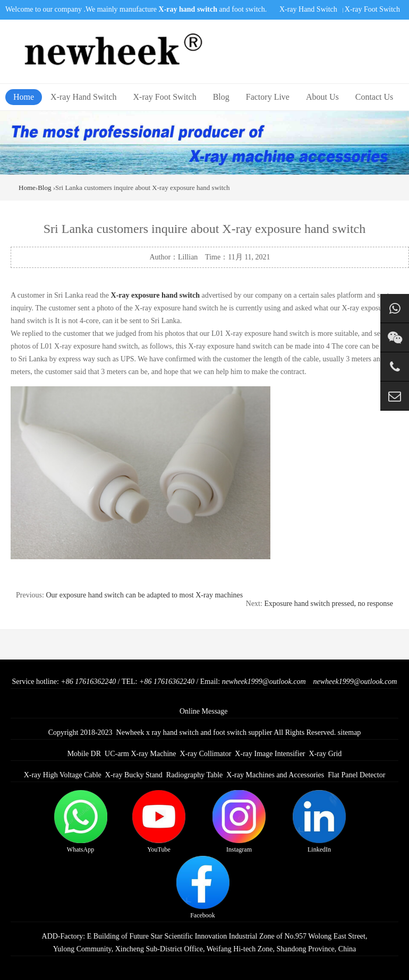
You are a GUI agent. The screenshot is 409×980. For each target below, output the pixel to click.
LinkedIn (319, 822)
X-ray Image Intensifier (270, 754)
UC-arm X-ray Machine (140, 754)
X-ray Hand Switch (308, 9)
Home (24, 97)
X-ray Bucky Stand (134, 775)
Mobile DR (84, 754)
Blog (221, 97)
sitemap (350, 732)
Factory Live (268, 97)
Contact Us (374, 97)
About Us (322, 97)
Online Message (204, 711)
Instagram (239, 822)
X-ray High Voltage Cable (63, 775)
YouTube (159, 822)
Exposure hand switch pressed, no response (329, 604)
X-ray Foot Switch (372, 9)
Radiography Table (194, 775)
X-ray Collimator (206, 754)
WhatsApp (81, 822)
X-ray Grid (326, 754)
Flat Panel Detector (356, 775)
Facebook (203, 887)
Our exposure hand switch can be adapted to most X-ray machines (144, 595)
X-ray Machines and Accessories (275, 775)
